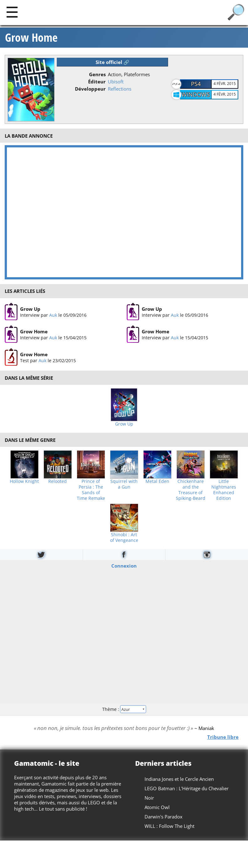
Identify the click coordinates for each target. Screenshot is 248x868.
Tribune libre (223, 737)
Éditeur (97, 82)
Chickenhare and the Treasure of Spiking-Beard (191, 490)
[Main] (12, 12)
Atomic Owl (157, 807)
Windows (196, 94)
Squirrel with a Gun (124, 484)
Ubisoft (116, 82)
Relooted (58, 481)
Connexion (124, 565)
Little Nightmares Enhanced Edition (224, 490)
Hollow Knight (24, 481)
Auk (53, 315)
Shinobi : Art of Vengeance (124, 537)
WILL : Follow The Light (169, 826)
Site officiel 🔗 (113, 62)
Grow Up (30, 309)
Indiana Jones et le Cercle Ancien (179, 779)
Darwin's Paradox (164, 817)
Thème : (124, 709)
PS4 (196, 84)
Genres (97, 74)
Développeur (90, 89)
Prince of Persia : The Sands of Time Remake (91, 490)
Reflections (120, 89)
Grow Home (31, 38)
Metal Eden (157, 481)
